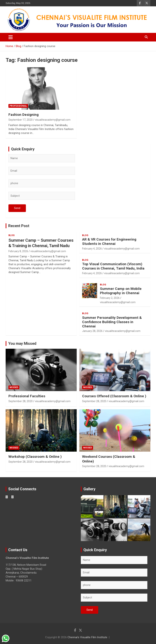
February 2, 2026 (110, 298)
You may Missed (22, 343)
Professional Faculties (27, 396)
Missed (14, 387)
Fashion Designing (24, 115)
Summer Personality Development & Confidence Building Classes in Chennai (112, 322)
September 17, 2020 (21, 120)
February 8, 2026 (18, 251)
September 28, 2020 (21, 401)
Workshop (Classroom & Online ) (35, 457)
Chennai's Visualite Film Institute (87, 637)
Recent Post (19, 226)
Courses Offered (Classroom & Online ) (114, 396)
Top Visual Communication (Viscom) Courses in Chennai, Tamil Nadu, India (113, 266)
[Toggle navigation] (11, 37)
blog (12, 235)
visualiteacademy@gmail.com (53, 120)
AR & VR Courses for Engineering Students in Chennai (109, 241)
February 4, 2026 (92, 249)
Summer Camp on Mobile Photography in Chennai (121, 291)
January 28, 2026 (92, 331)
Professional (18, 106)
